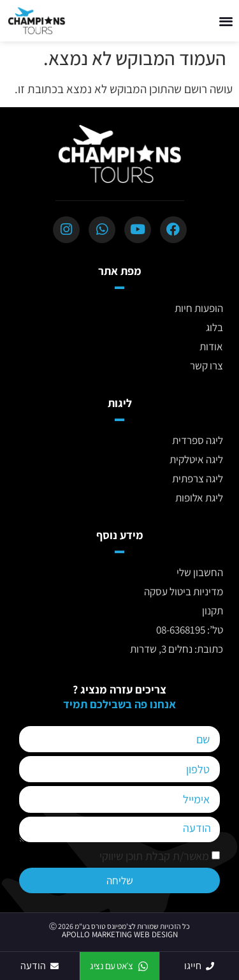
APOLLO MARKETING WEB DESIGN (120, 934)
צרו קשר (206, 366)
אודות (211, 346)
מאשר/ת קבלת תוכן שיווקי (154, 856)
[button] (227, 21)
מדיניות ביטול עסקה (184, 591)
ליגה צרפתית (198, 479)
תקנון (213, 611)
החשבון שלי (200, 572)
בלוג (214, 327)
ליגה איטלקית (196, 459)
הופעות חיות (199, 308)
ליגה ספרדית (198, 440)
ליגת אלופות (199, 498)
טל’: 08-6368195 (190, 630)
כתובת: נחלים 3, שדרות (177, 649)
